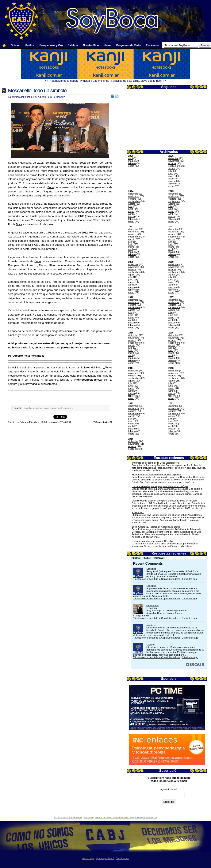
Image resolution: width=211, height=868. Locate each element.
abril (131, 158)
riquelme (69, 408)
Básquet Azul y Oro (51, 45)
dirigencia (38, 408)
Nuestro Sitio (91, 45)
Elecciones (153, 45)
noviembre (174, 161)
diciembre (173, 158)
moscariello (57, 408)
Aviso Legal (88, 858)
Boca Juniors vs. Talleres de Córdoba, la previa (156, 527)
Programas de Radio (129, 45)
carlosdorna (152, 605)
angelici (28, 408)
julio (170, 171)
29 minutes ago (190, 657)
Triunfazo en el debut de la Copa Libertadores (155, 463)
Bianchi (71, 282)
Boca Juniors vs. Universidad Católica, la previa (156, 475)
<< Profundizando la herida (61, 81)
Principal (85, 81)
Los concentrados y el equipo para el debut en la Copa (160, 486)
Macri (23, 208)
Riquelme (54, 233)
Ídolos (108, 45)
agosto (172, 168)
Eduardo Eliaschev (30, 422)
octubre (172, 163)
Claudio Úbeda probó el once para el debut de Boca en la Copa (164, 501)
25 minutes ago (190, 638)
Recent (147, 558)
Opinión (16, 45)
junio (171, 173)
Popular (159, 558)
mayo (171, 176)
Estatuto (73, 45)
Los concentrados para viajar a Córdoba (152, 541)
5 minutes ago (190, 579)
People (136, 558)
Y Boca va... (138, 512)
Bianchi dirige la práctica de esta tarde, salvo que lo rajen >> (129, 81)
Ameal (50, 167)
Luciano (151, 645)
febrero (132, 163)
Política (30, 45)
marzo (132, 161)
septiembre (174, 166)
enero (131, 166)
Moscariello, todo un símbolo (37, 90)
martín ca (151, 625)
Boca (83, 163)
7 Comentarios (101, 422)
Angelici (73, 204)
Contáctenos (122, 858)
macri (47, 408)
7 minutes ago (190, 599)
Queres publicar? (105, 858)
